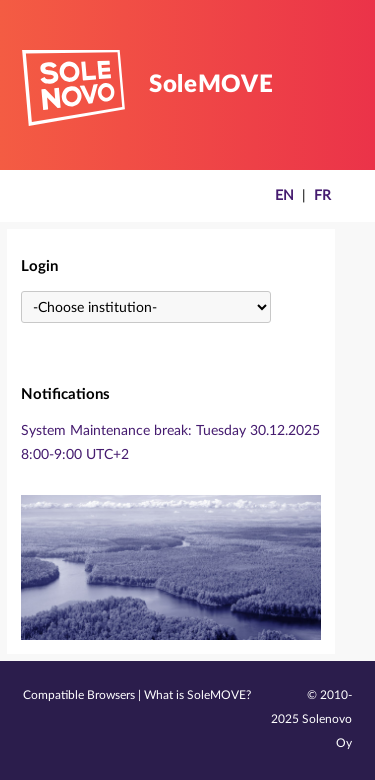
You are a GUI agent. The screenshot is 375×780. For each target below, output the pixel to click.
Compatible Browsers (79, 695)
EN (284, 196)
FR (322, 196)
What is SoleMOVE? (197, 695)
